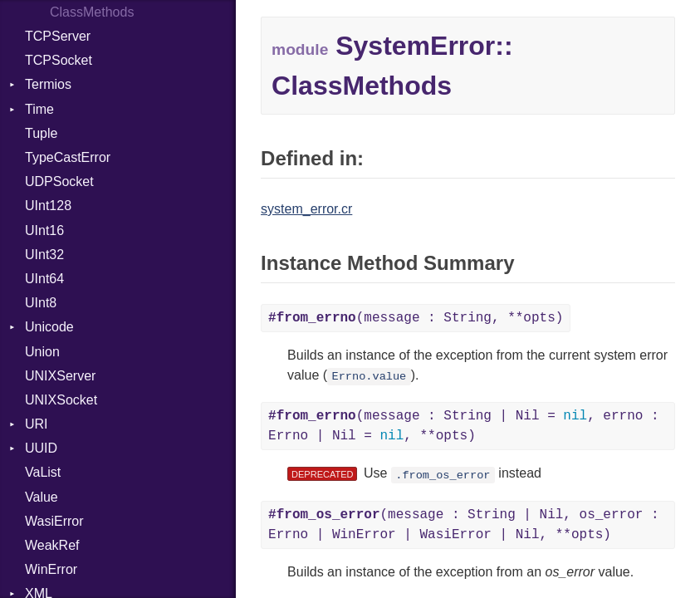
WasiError (54, 521)
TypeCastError (68, 157)
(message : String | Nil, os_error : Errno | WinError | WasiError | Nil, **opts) (463, 525)
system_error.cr (306, 209)
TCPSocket (59, 60)
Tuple (41, 133)
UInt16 (44, 230)
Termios (48, 84)
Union (42, 352)
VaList (43, 472)
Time (39, 109)
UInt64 (44, 279)
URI (37, 424)
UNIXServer (60, 376)
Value (42, 497)
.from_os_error (443, 475)
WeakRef (52, 545)
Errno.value (370, 377)
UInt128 (48, 206)
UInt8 (41, 303)
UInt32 (44, 255)
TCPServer (58, 36)
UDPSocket (59, 181)
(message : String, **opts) (416, 318)
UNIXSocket (61, 400)
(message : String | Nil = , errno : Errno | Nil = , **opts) (464, 426)
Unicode (49, 327)
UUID (41, 448)
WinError (51, 569)
